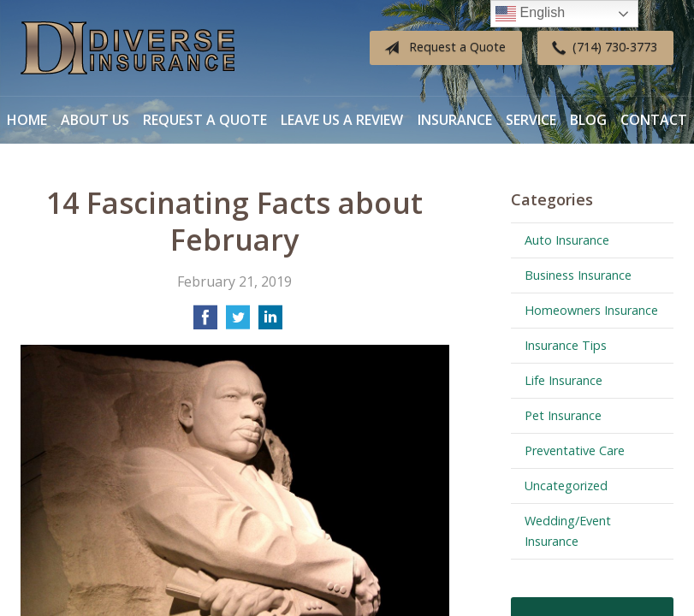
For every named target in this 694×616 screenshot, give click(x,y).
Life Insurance (564, 380)
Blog (588, 120)
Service (531, 120)
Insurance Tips (566, 345)
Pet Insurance (563, 415)
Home (27, 120)
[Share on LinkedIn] (270, 323)
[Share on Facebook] (205, 323)
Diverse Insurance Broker (128, 48)
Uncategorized (566, 486)
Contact (654, 120)
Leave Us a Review (342, 120)
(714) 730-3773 (601, 48)
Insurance (455, 120)
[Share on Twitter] (238, 323)
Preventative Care (575, 450)
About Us (95, 120)
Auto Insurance (567, 240)
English (530, 14)
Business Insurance (578, 275)
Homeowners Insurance (591, 310)
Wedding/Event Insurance (568, 531)
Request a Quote (442, 48)
